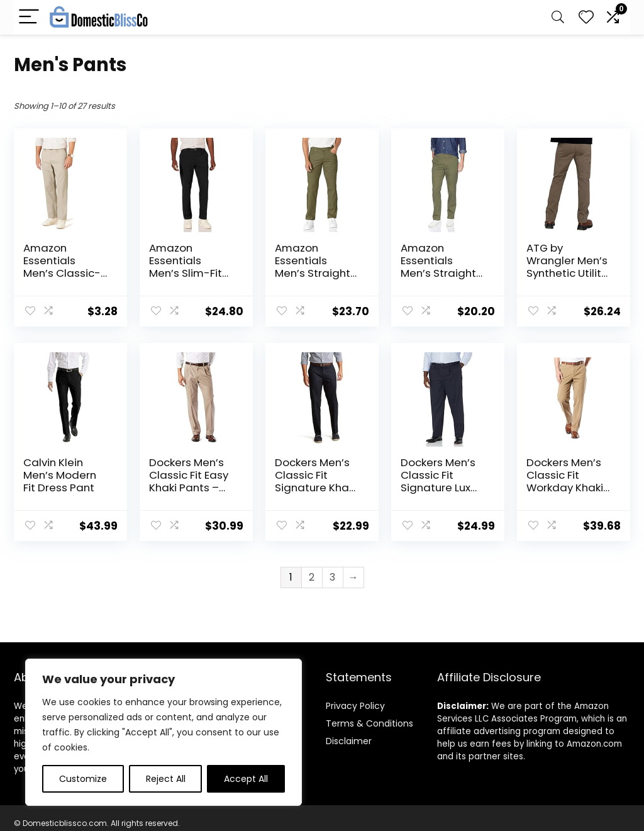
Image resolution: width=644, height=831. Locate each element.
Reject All (166, 779)
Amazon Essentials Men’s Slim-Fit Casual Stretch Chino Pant (188, 273)
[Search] (558, 17)
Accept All (246, 779)
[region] (164, 732)
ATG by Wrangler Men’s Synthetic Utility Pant (567, 267)
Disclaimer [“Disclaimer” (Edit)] (349, 741)
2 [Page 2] (312, 577)
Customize (83, 779)
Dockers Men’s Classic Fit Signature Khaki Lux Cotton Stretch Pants (316, 488)
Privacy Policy (355, 706)
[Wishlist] (586, 17)
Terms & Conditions (369, 723)
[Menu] (29, 17)
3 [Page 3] (332, 577)
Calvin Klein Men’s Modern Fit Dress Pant (60, 475)
